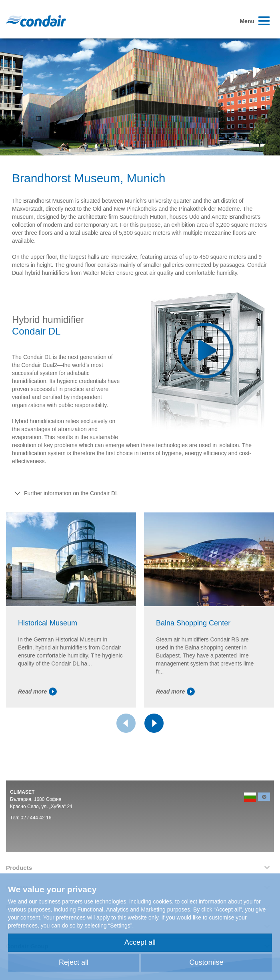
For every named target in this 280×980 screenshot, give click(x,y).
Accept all (140, 942)
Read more (37, 692)
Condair (36, 21)
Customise (206, 962)
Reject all (74, 962)
